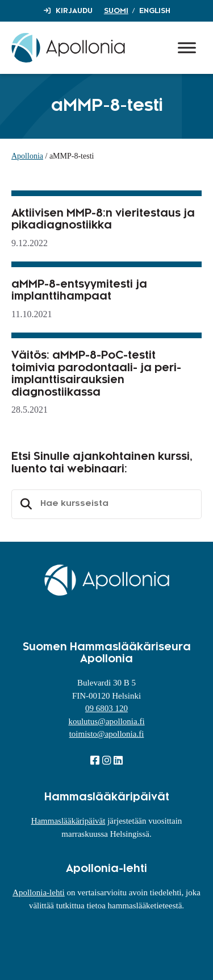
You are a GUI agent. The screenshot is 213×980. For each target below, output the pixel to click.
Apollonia (27, 156)
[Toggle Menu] (187, 47)
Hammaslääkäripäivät (68, 821)
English (155, 11)
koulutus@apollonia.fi (106, 721)
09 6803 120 (106, 708)
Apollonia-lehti (39, 892)
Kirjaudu (74, 11)
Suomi (116, 11)
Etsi (24, 504)
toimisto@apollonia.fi (107, 734)
